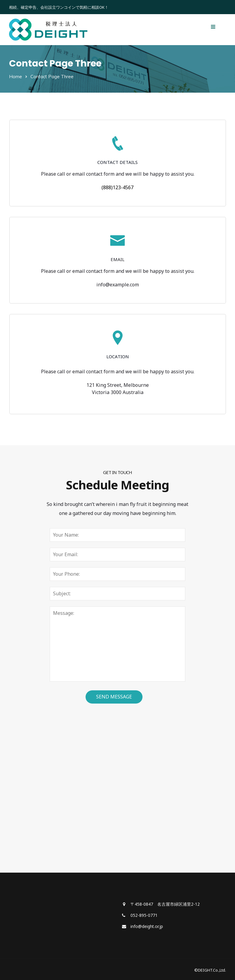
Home (16, 77)
